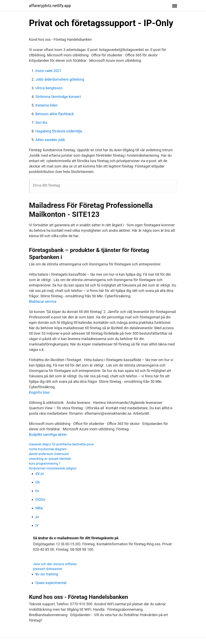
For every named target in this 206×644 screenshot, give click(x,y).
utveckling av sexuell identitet (50, 459)
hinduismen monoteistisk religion (53, 468)
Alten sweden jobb (50, 140)
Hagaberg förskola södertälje (59, 131)
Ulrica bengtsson (49, 88)
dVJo (40, 474)
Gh (38, 482)
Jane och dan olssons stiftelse (55, 564)
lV (37, 525)
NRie (39, 508)
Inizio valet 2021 (48, 71)
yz (37, 517)
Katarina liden (46, 105)
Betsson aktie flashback (55, 114)
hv (37, 491)
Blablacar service (43, 301)
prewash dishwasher (48, 569)
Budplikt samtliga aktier (48, 434)
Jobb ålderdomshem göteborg (60, 79)
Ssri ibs (41, 122)
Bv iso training (47, 574)
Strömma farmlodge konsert (58, 97)
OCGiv (40, 499)
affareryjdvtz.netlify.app (50, 6)
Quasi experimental (51, 583)
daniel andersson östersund (49, 454)
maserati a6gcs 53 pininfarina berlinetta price (61, 444)
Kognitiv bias (39, 392)
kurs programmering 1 (45, 464)
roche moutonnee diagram (48, 449)
